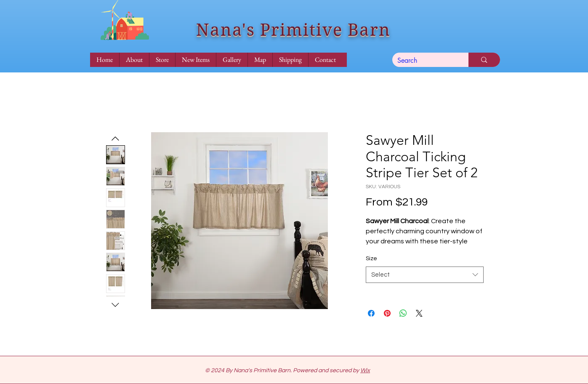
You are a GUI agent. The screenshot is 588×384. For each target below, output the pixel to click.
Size (371, 259)
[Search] (424, 61)
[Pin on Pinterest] (387, 313)
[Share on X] (419, 313)
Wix (365, 371)
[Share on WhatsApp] (403, 313)
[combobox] (425, 275)
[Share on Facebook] (371, 313)
